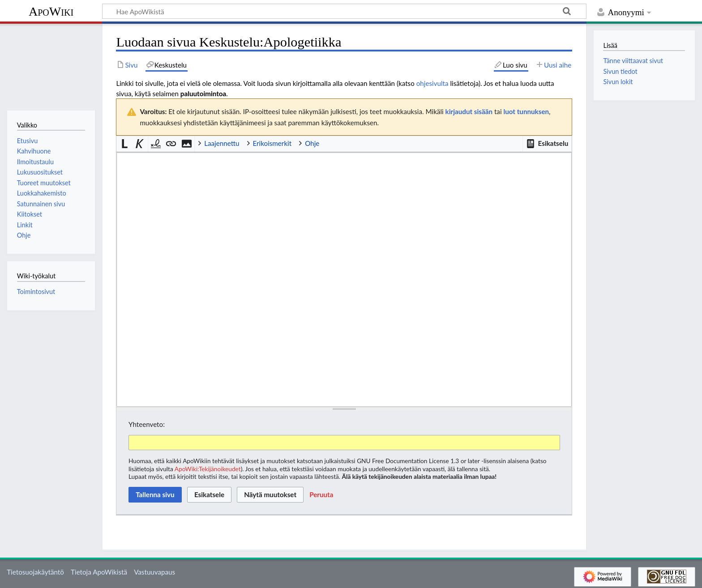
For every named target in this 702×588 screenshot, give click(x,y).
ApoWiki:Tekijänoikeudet (208, 469)
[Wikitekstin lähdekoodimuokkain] (344, 280)
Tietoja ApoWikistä (99, 572)
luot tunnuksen (526, 111)
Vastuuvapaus (154, 572)
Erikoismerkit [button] (272, 143)
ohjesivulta (432, 83)
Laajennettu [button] (222, 143)
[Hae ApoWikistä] (344, 11)
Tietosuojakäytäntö (35, 572)
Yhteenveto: (147, 424)
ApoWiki (51, 11)
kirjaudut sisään (469, 111)
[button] (547, 144)
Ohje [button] (312, 143)
